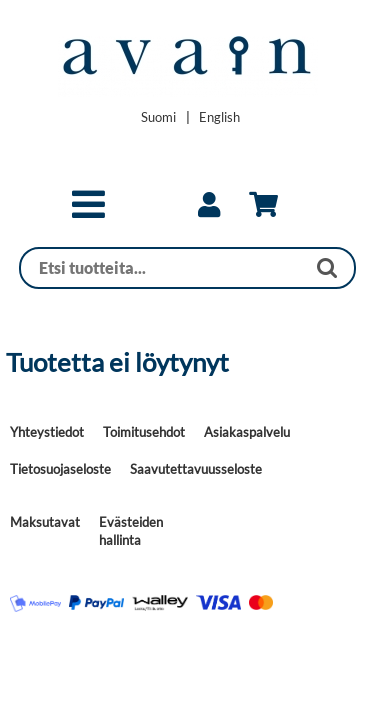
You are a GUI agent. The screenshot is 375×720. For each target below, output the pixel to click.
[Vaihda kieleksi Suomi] (158, 117)
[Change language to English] (219, 117)
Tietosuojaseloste (60, 469)
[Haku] (163, 268)
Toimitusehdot (144, 432)
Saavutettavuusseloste (196, 469)
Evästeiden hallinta (131, 531)
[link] (209, 205)
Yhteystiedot (47, 432)
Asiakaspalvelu (247, 432)
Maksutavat (45, 522)
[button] (88, 213)
